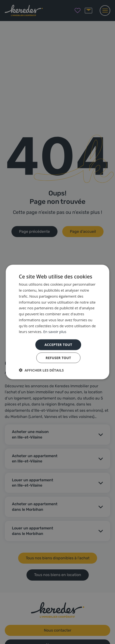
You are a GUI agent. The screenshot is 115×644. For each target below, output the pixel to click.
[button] (41, 370)
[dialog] (57, 322)
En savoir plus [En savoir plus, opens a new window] (55, 332)
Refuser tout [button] (58, 358)
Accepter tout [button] (58, 345)
